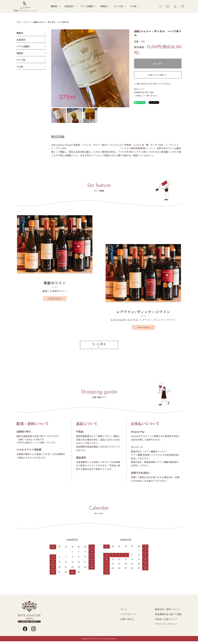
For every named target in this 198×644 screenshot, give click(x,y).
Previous (55, 68)
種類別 (20, 33)
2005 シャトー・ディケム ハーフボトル (51, 22)
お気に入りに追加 (158, 75)
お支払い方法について (166, 619)
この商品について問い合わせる (146, 96)
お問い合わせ (127, 619)
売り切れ (158, 64)
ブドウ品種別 (23, 46)
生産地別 (21, 40)
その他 (20, 67)
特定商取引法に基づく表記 (144, 92)
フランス (27, 22)
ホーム (124, 609)
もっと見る (99, 344)
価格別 (20, 53)
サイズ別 (21, 60)
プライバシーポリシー (166, 624)
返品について (139, 89)
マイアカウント (128, 614)
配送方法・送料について (167, 609)
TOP (18, 22)
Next (125, 68)
